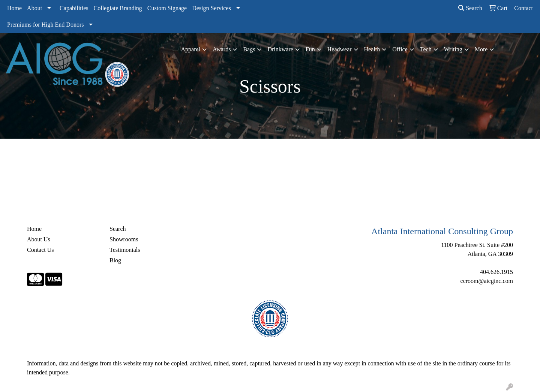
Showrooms (124, 239)
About (34, 8)
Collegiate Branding (118, 8)
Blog (115, 260)
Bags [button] (249, 49)
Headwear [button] (340, 49)
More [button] (481, 49)
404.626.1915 (496, 272)
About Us (39, 239)
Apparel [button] (191, 49)
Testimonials (125, 250)
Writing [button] (453, 49)
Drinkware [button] (280, 49)
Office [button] (400, 49)
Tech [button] (426, 49)
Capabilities (74, 8)
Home (14, 8)
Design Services (211, 8)
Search (470, 8)
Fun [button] (310, 49)
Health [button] (372, 49)
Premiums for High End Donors (45, 25)
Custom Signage (167, 8)
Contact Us (40, 250)
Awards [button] (222, 49)
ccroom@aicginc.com (487, 281)
